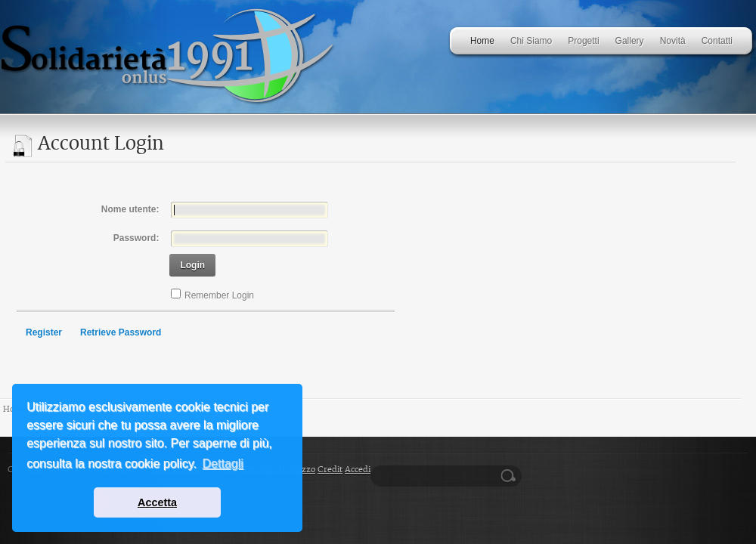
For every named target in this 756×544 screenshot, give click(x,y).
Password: (136, 238)
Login (192, 265)
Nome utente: (130, 209)
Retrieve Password (121, 332)
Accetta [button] (157, 502)
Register (44, 332)
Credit (330, 470)
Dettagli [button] (223, 464)
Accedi (358, 470)
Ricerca (510, 476)
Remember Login (219, 295)
